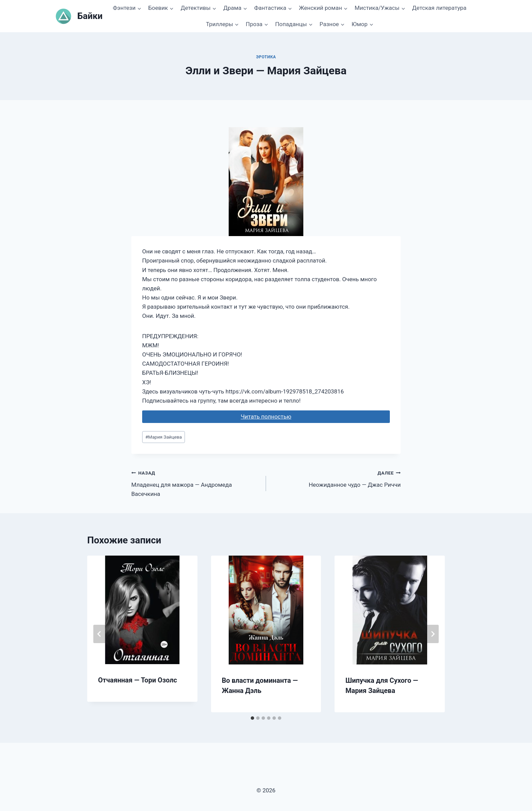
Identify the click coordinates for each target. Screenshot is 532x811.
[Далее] (433, 634)
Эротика (266, 57)
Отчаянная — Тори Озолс (138, 680)
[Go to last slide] (99, 634)
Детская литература (439, 8)
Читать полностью (266, 417)
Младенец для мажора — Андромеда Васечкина (196, 483)
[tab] (252, 718)
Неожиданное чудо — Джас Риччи (336, 478)
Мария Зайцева (164, 437)
